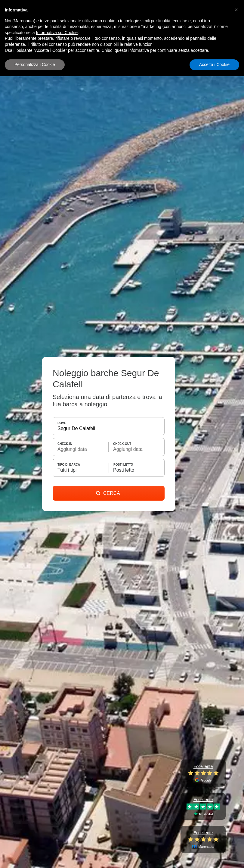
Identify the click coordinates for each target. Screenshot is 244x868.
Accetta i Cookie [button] (214, 64)
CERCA (108, 493)
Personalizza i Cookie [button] (35, 64)
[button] (236, 10)
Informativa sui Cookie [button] (57, 33)
